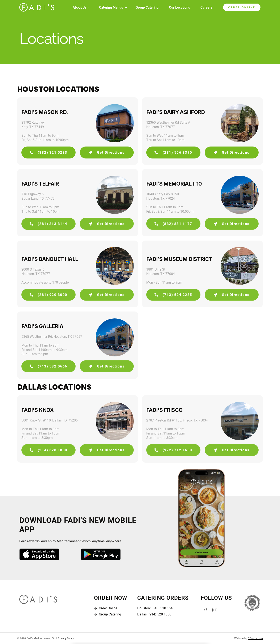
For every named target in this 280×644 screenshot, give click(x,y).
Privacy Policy (66, 638)
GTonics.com (255, 638)
